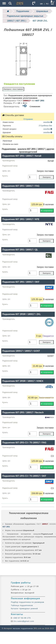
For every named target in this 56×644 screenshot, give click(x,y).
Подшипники (23, 11)
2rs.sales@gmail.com (23, 621)
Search (10, 3)
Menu (4, 2)
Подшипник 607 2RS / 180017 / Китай (22, 156)
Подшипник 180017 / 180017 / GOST (21, 351)
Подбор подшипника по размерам (28, 602)
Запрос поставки (13, 89)
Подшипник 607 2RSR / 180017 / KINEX (23, 381)
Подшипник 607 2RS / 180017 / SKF (21, 282)
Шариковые (42, 11)
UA (41, 4)
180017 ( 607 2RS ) (17, 21)
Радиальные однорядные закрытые (25, 16)
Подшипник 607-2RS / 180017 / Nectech (23, 412)
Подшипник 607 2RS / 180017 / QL (20, 250)
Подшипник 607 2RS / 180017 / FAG (21, 186)
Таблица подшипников (22, 605)
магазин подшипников (23, 628)
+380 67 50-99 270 (21, 618)
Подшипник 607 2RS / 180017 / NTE (21, 219)
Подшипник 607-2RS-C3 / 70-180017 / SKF (24, 476)
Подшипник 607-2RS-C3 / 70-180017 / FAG (24, 443)
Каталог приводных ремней (24, 609)
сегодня (48, 122)
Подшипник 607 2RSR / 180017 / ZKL (22, 314)
